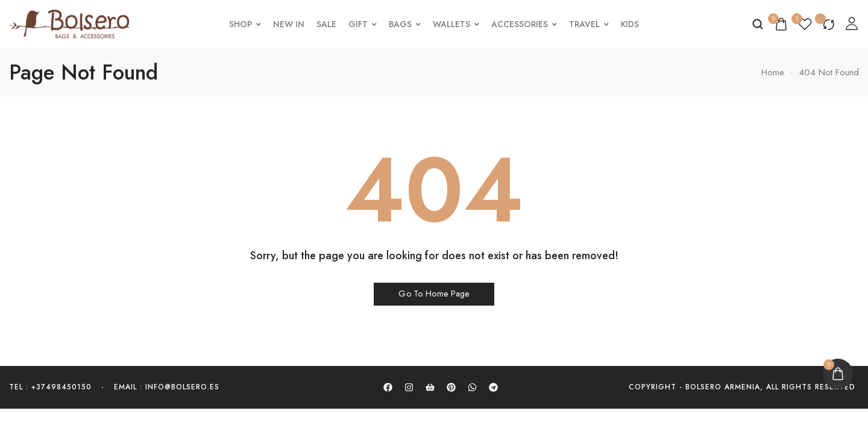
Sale (328, 24)
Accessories (526, 24)
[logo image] (69, 23)
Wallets (458, 24)
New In (291, 24)
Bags (407, 24)
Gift (364, 24)
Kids (632, 24)
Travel (591, 24)
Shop (247, 24)
